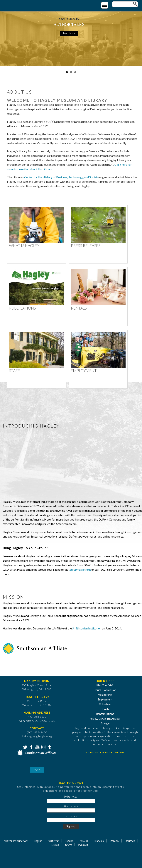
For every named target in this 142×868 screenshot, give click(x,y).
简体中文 (54, 841)
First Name (71, 806)
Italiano (114, 841)
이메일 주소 (70, 797)
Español (70, 841)
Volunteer (105, 704)
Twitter (25, 747)
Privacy (105, 723)
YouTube (37, 747)
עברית (69, 845)
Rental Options (105, 714)
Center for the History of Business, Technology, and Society (61, 177)
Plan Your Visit (105, 685)
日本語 (55, 845)
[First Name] (71, 810)
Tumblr (49, 747)
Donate (105, 709)
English (38, 841)
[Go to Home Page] (18, 5)
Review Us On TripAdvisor (105, 719)
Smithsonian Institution (87, 628)
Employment (105, 699)
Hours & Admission (105, 690)
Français (99, 841)
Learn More (69, 33)
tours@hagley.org (80, 569)
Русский (83, 845)
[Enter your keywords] (125, 4)
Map (37, 770)
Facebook (31, 747)
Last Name (71, 816)
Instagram (43, 747)
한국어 (84, 841)
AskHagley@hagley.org (37, 736)
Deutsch (130, 841)
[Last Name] (71, 820)
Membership (105, 695)
